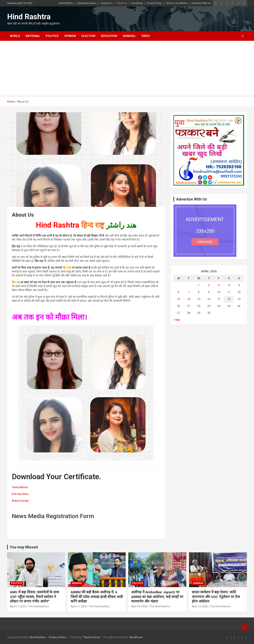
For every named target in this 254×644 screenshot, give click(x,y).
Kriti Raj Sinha (20, 494)
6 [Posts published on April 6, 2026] (179, 292)
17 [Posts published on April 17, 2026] (219, 299)
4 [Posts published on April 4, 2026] (229, 285)
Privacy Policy (154, 3)
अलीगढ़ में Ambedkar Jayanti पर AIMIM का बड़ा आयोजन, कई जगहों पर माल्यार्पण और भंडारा (157, 597)
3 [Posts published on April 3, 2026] (219, 285)
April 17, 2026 (18, 606)
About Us (122, 3)
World (15, 36)
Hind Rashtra (66, 3)
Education (109, 36)
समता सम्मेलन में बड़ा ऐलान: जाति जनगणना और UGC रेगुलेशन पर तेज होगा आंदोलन (216, 597)
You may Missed (24, 547)
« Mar (177, 320)
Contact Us (107, 3)
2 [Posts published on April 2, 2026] (209, 285)
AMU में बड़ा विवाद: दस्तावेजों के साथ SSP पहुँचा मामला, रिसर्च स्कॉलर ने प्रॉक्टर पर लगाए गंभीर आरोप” (34, 597)
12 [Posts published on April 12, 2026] (239, 292)
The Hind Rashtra (38, 606)
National (33, 36)
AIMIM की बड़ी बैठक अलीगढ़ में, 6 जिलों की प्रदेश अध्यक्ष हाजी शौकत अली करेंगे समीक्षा (97, 597)
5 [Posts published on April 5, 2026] (239, 285)
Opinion (70, 36)
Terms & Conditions (177, 3)
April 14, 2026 (139, 606)
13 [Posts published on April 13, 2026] (179, 299)
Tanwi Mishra (20, 487)
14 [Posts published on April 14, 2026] (189, 299)
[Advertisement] (127, 69)
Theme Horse (91, 637)
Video (146, 36)
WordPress (136, 637)
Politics (52, 36)
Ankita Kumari (20, 501)
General (129, 36)
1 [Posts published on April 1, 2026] (199, 285)
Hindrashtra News (87, 3)
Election (88, 36)
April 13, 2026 (200, 606)
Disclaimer (137, 3)
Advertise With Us (201, 3)
